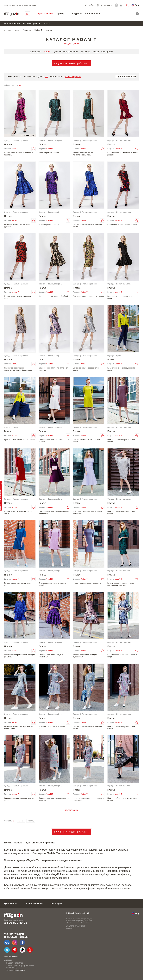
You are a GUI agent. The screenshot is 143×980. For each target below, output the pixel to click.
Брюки (111, 360)
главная (8, 30)
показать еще (71, 810)
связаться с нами (27, 14)
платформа (56, 903)
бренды (61, 14)
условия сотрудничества (66, 52)
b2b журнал (75, 14)
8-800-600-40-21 (16, 923)
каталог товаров (12, 23)
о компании (36, 52)
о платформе (92, 14)
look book (85, 52)
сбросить (126, 76)
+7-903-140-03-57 (19, 970)
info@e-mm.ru (15, 956)
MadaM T (38, 30)
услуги (47, 23)
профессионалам (34, 903)
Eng (137, 5)
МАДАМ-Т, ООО (71, 44)
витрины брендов (32, 23)
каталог (48, 52)
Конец (31, 821)
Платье (8, 144)
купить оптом (46, 14)
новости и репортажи (103, 52)
